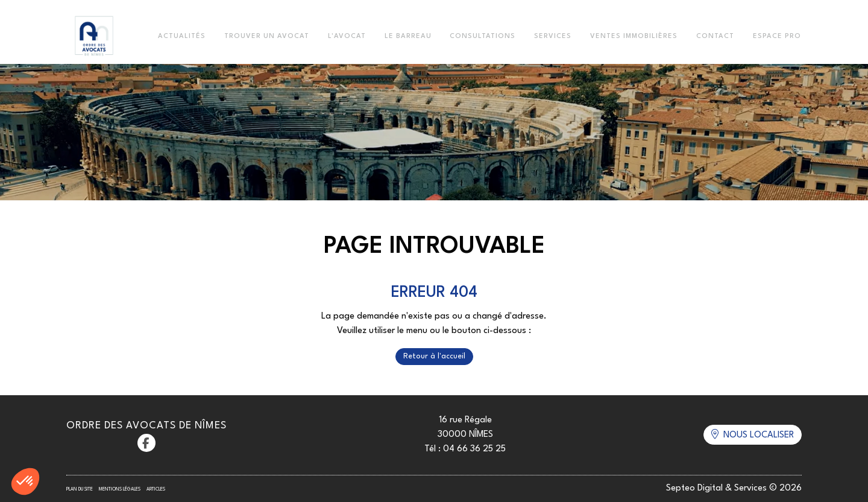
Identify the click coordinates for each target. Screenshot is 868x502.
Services (553, 37)
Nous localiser (759, 435)
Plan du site (80, 489)
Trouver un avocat (267, 37)
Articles (156, 489)
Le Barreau (408, 37)
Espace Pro (777, 37)
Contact (715, 37)
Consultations (483, 37)
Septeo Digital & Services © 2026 (734, 488)
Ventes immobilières (634, 37)
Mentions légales (120, 489)
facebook (146, 443)
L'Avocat (347, 37)
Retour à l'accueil (434, 356)
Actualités (182, 37)
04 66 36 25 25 (474, 449)
